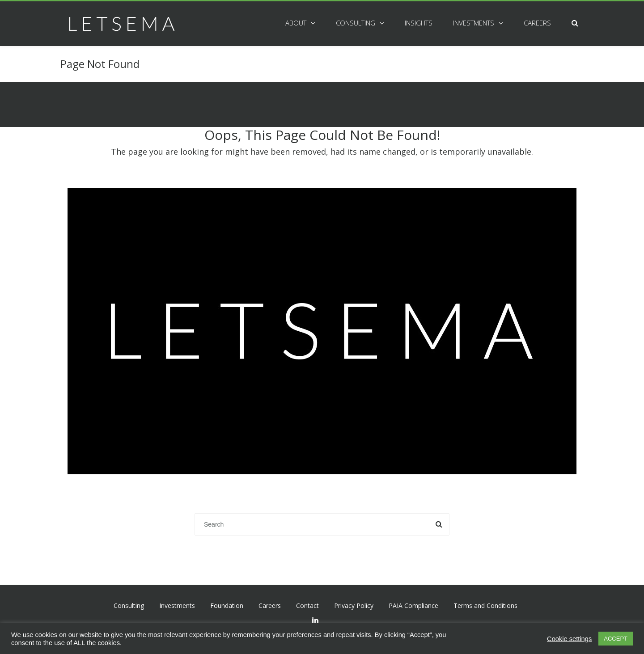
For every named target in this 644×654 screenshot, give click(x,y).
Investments (474, 23)
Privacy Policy (354, 605)
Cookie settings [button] (569, 639)
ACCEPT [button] (616, 639)
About (296, 23)
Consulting (356, 23)
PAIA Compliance (413, 605)
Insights (419, 23)
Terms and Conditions (485, 605)
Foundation (227, 605)
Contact (307, 605)
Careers (537, 23)
